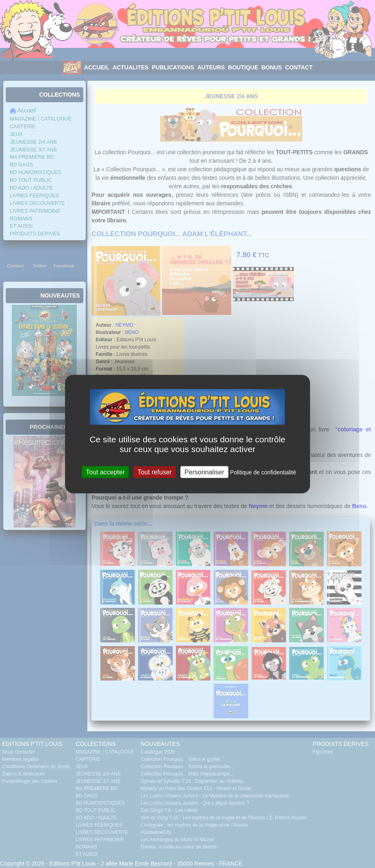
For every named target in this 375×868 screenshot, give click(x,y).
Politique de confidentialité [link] (263, 472)
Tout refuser (154, 472)
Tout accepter (105, 472)
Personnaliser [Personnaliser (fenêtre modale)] (204, 472)
